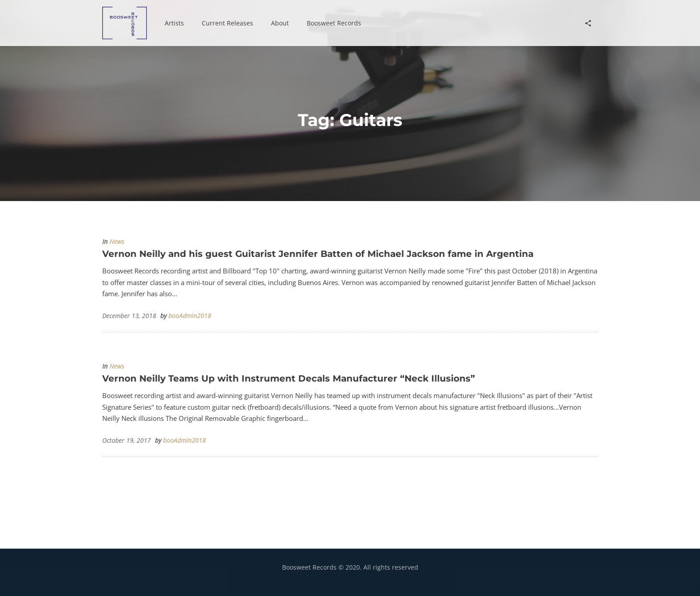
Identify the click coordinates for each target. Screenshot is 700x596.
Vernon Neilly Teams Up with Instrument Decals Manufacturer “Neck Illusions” (289, 378)
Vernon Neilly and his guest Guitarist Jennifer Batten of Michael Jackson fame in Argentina (318, 254)
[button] (174, 23)
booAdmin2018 (190, 316)
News (117, 242)
